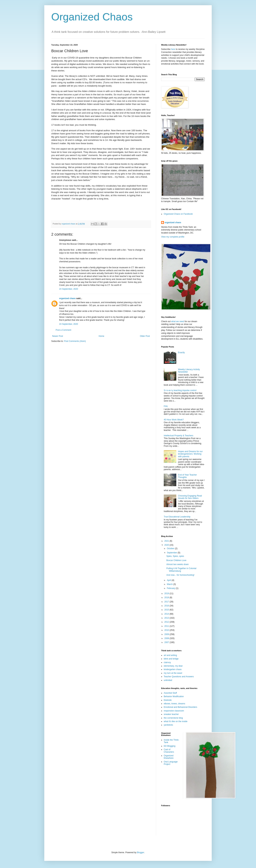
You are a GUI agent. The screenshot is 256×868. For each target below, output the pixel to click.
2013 (167, 618)
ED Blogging (170, 746)
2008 (167, 638)
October (171, 548)
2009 (167, 634)
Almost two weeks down (178, 564)
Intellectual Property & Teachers (178, 436)
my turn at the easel (173, 673)
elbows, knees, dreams (174, 704)
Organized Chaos (92, 17)
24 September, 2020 (69, 289)
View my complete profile (173, 237)
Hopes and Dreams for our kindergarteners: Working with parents (190, 454)
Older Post (145, 336)
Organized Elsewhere (169, 757)
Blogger (140, 852)
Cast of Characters (169, 751)
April (169, 580)
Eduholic (168, 700)
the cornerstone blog (173, 718)
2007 (167, 642)
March (170, 584)
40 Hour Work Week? (174, 420)
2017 (167, 602)
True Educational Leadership (177, 517)
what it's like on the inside (176, 721)
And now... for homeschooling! (180, 575)
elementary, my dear (173, 666)
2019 (167, 593)
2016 (167, 606)
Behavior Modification (174, 696)
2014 (167, 614)
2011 (167, 626)
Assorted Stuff (170, 693)
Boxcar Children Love (176, 560)
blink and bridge (171, 659)
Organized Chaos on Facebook (178, 214)
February (171, 588)
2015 (167, 610)
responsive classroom (174, 711)
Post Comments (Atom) (75, 341)
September (172, 553)
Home (101, 336)
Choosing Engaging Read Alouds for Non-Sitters (190, 497)
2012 (167, 622)
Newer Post (58, 336)
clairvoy (167, 662)
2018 (167, 598)
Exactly (181, 353)
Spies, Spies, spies (175, 556)
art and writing (170, 655)
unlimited (168, 680)
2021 (167, 541)
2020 (167, 545)
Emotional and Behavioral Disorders (180, 707)
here (173, 49)
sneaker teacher (171, 714)
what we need (178, 321)
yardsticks (168, 725)
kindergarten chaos (173, 669)
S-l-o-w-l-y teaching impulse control (180, 390)
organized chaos (67, 298)
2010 (167, 630)
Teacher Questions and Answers (179, 677)
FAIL (166, 406)
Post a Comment (63, 330)
